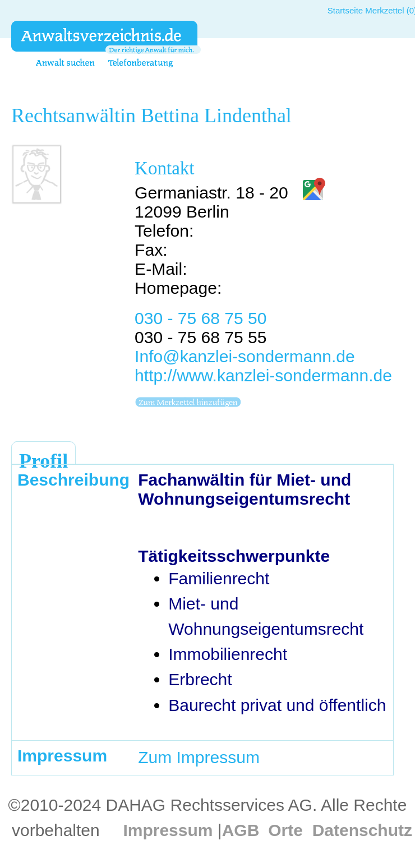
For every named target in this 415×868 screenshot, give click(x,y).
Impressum (168, 830)
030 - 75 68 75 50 (200, 318)
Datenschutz (362, 830)
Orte (285, 830)
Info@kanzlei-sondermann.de (245, 356)
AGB (241, 830)
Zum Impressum (199, 757)
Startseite (345, 10)
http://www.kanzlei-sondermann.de (263, 375)
